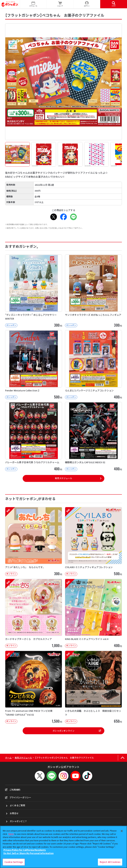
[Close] (122, 831)
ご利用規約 (13, 790)
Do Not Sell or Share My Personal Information (29, 853)
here (11, 834)
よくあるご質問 (17, 805)
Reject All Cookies (110, 862)
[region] (63, 847)
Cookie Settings (14, 862)
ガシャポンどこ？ (18, 821)
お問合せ (14, 813)
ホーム (8, 758)
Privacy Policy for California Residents (25, 850)
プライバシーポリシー (18, 797)
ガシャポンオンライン (77, 731)
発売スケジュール (63, 478)
